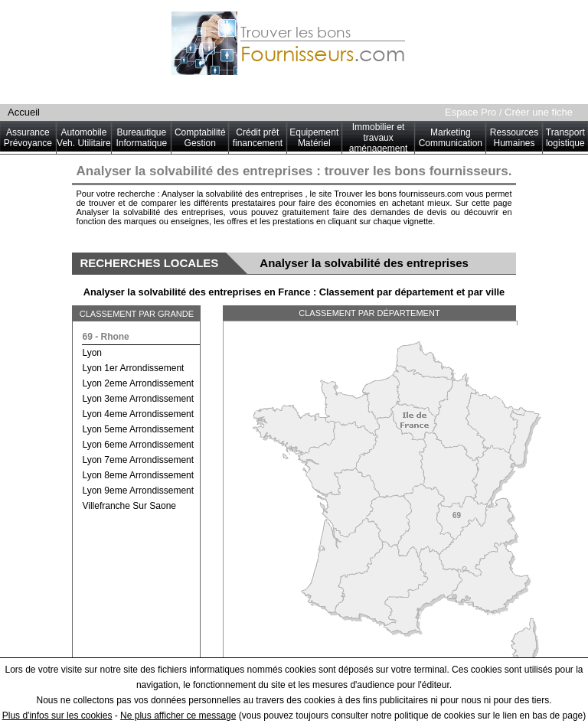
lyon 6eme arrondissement (138, 445)
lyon (92, 353)
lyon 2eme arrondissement (138, 383)
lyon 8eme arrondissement (138, 475)
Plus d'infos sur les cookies (57, 716)
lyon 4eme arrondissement (138, 414)
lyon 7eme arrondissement (138, 460)
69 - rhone (105, 337)
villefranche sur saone (129, 506)
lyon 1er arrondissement (133, 368)
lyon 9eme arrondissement (138, 491)
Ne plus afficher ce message (178, 716)
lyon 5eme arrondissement (138, 429)
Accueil (24, 112)
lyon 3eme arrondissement (138, 399)
